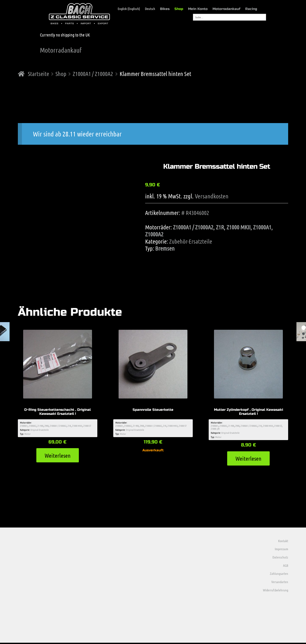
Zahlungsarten (279, 575)
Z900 (47, 426)
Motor (28, 434)
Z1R (220, 227)
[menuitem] (127, 9)
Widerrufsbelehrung (276, 591)
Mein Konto (198, 9)
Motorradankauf (226, 9)
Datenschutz (280, 558)
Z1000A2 (154, 234)
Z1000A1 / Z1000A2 (93, 74)
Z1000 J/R (215, 429)
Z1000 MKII (239, 227)
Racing (251, 9)
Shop (179, 9)
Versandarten (280, 583)
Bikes (165, 9)
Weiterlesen (57, 456)
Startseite (38, 74)
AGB (286, 566)
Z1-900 (40, 426)
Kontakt (283, 542)
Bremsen (165, 248)
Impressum (281, 550)
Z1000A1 (262, 227)
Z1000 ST (87, 426)
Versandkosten (212, 196)
